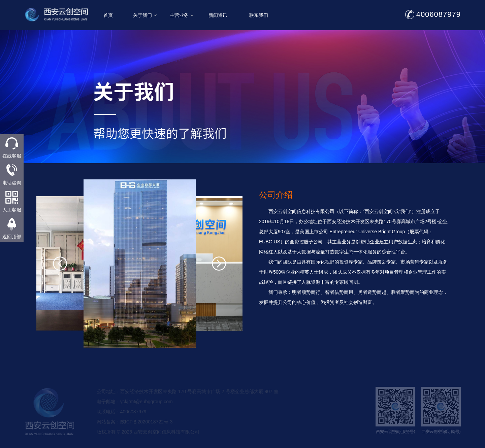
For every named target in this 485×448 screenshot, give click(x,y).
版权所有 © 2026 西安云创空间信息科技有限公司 (148, 441)
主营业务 (204, 15)
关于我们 (167, 15)
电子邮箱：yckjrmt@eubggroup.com (135, 410)
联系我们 (281, 15)
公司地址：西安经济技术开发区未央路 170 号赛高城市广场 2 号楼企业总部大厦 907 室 (188, 400)
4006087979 (461, 14)
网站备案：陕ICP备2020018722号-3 (135, 430)
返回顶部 (12, 237)
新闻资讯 (240, 15)
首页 (131, 15)
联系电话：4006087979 (122, 420)
